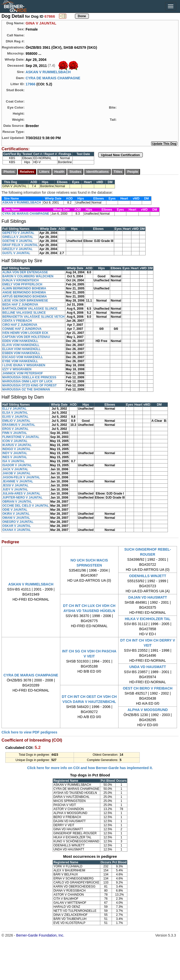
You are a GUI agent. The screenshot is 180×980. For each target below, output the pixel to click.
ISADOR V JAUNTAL (17, 465)
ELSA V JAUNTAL (15, 413)
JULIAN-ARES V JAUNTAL (21, 494)
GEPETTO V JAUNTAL (18, 233)
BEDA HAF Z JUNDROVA (20, 305)
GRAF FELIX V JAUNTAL (20, 245)
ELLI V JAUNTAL (14, 409)
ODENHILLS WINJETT (148, 576)
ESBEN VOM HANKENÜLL (21, 353)
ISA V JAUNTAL (14, 461)
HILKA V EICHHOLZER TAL (148, 619)
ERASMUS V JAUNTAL (19, 425)
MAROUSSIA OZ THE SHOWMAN (26, 389)
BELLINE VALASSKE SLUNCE (24, 313)
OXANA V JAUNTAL (17, 530)
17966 (31, 84)
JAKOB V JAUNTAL (16, 473)
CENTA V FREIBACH (17, 321)
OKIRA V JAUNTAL (16, 514)
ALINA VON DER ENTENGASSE (25, 272)
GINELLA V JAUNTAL (18, 237)
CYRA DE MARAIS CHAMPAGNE (53, 78)
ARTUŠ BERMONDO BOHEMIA (25, 297)
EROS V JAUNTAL (15, 429)
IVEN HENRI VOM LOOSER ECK (25, 333)
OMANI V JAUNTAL (16, 518)
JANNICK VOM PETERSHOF (23, 373)
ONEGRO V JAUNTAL (18, 522)
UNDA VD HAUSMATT (148, 667)
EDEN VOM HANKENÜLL (20, 341)
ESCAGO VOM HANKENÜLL (23, 357)
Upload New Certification (121, 155)
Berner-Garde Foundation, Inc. (40, 935)
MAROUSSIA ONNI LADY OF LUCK (27, 381)
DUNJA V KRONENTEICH (21, 280)
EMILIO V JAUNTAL (16, 421)
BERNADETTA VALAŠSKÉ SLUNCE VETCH (33, 317)
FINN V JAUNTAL (15, 433)
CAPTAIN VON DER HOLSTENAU (26, 337)
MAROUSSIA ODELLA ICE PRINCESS (29, 377)
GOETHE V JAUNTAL (17, 241)
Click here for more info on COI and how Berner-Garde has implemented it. (90, 768)
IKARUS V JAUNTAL (17, 445)
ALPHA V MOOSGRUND (148, 710)
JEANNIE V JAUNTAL (18, 481)
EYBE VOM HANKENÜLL (20, 361)
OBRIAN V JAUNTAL (17, 502)
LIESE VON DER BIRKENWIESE (25, 301)
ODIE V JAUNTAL (15, 510)
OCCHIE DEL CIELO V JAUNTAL (26, 506)
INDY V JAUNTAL (15, 453)
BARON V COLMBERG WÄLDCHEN (28, 276)
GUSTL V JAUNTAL (16, 253)
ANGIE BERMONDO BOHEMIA (24, 292)
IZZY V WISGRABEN (17, 369)
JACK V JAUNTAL (15, 469)
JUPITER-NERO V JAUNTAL (22, 498)
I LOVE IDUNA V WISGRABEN (24, 365)
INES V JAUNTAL (15, 457)
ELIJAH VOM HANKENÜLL (21, 349)
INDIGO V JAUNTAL (16, 449)
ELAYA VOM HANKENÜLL (21, 345)
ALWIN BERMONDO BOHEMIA (24, 288)
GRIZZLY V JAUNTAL (17, 249)
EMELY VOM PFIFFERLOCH (22, 284)
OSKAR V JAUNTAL (17, 526)
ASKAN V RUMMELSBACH (48, 72)
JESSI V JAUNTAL (15, 485)
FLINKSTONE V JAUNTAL (21, 437)
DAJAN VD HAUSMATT (148, 597)
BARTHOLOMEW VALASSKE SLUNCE (30, 309)
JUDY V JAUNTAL (15, 489)
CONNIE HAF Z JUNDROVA (22, 329)
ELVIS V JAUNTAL (15, 417)
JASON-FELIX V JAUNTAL (21, 477)
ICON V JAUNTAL (15, 441)
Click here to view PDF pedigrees (29, 732)
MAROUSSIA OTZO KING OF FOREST (29, 385)
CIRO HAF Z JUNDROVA (20, 325)
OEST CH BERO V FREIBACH (148, 688)
